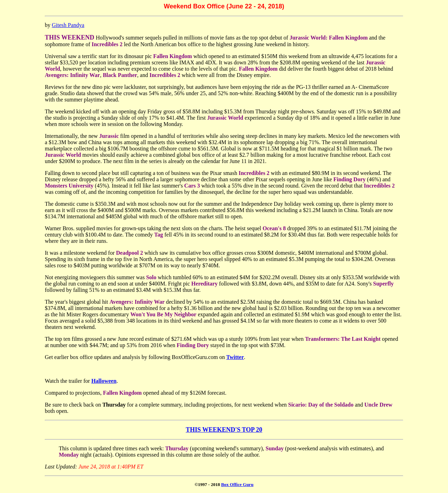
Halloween (104, 381)
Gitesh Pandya (68, 25)
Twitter (235, 357)
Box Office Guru (237, 484)
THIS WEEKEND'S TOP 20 (224, 430)
